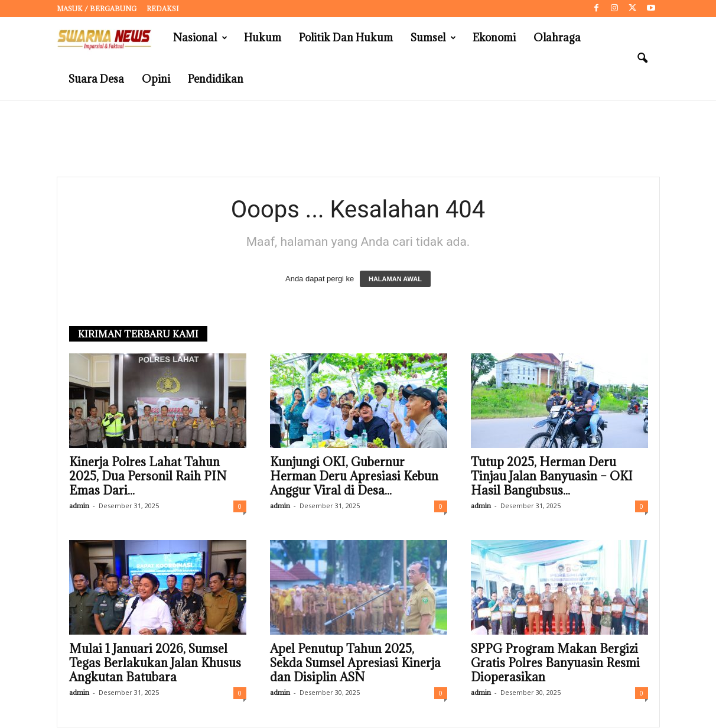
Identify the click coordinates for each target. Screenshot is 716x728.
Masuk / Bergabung (97, 9)
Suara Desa (96, 79)
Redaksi (162, 9)
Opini (156, 79)
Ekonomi (494, 38)
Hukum (263, 38)
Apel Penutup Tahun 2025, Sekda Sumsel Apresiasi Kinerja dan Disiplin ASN (355, 664)
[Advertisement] (358, 139)
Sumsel (433, 38)
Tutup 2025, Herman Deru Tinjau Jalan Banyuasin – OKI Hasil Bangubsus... (552, 477)
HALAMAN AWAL (395, 279)
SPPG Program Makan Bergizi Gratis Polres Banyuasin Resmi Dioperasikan (555, 664)
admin (79, 506)
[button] (642, 58)
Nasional (200, 38)
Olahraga (557, 38)
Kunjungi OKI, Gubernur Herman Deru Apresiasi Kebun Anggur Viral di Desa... (354, 477)
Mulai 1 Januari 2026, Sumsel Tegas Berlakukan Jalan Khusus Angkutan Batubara (155, 664)
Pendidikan (216, 79)
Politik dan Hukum (346, 38)
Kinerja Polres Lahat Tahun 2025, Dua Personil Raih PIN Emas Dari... (148, 477)
